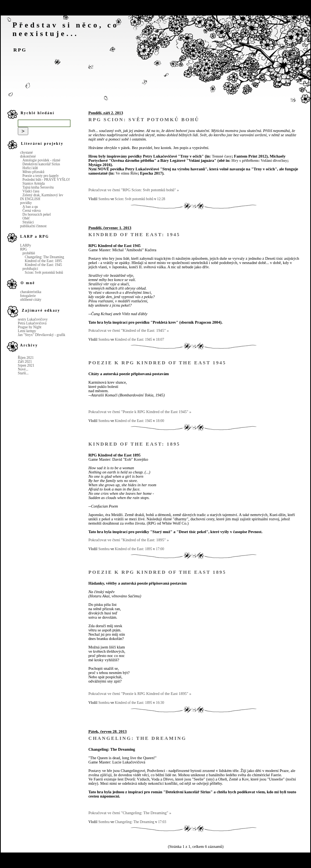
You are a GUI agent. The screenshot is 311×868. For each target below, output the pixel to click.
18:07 (160, 340)
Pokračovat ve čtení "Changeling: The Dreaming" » (130, 813)
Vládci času (31, 191)
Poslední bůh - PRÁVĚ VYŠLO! (46, 180)
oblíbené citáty (31, 300)
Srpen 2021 (26, 365)
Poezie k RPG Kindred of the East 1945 (157, 363)
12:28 (161, 199)
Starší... (23, 373)
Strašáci (28, 222)
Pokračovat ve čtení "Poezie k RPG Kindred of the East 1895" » (140, 694)
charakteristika (31, 292)
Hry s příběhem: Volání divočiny (259, 160)
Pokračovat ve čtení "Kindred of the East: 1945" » (128, 330)
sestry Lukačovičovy (33, 319)
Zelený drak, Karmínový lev (43, 195)
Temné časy (221, 156)
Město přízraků (33, 172)
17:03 (162, 822)
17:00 (160, 549)
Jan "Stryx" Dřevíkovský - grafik (42, 335)
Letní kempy (27, 331)
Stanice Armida (34, 184)
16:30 (160, 703)
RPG (20, 50)
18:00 (160, 421)
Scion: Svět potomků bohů (44, 273)
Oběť (26, 218)
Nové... (23, 369)
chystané (26, 153)
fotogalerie (28, 296)
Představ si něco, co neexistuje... (66, 29)
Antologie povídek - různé (41, 160)
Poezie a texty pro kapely (41, 176)
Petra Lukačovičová (32, 323)
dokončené (28, 156)
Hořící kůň (30, 168)
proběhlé (29, 253)
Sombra (104, 199)
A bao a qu (30, 207)
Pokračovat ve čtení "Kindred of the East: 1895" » (128, 540)
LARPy (26, 245)
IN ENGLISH (30, 199)
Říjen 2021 (26, 358)
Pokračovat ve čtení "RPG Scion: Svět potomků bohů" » (133, 190)
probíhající (30, 269)
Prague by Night (30, 327)
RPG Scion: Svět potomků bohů (144, 120)
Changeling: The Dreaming (44, 257)
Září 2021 (25, 362)
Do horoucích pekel (37, 214)
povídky (26, 203)
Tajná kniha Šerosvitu (38, 187)
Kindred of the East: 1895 (43, 261)
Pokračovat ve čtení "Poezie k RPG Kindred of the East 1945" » (140, 412)
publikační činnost (33, 226)
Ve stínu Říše (127, 173)
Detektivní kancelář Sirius (41, 164)
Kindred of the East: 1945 (43, 265)
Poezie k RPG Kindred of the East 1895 (157, 572)
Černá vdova (32, 211)
